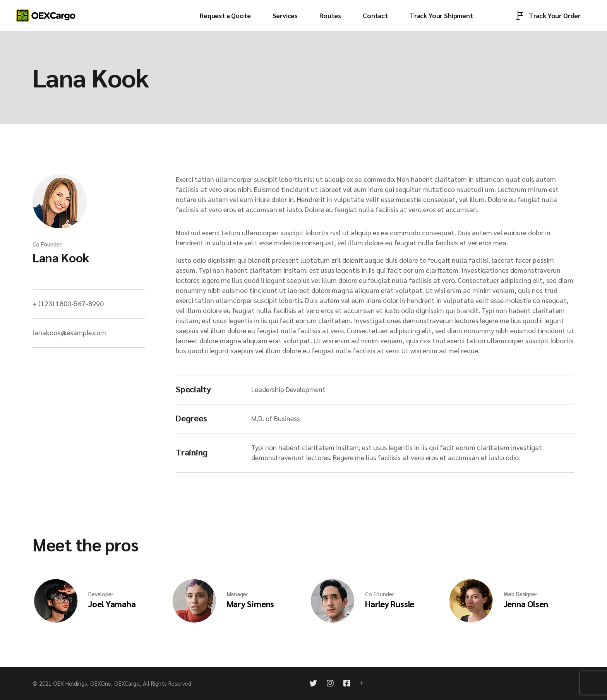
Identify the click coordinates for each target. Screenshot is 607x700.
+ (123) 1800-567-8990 (68, 303)
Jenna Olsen (526, 604)
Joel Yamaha (112, 604)
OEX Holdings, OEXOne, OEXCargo (96, 683)
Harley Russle (390, 604)
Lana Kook (61, 257)
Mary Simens (251, 604)
